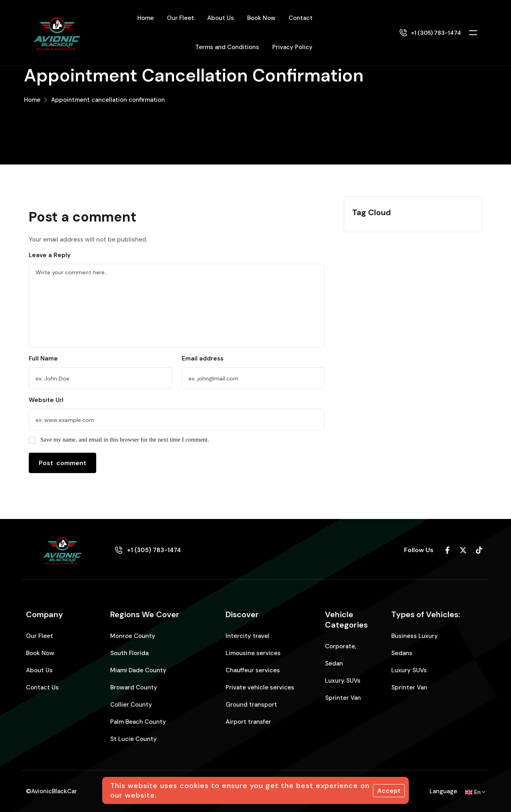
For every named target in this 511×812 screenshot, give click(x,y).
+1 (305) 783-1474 (436, 33)
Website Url (46, 400)
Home (32, 100)
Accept (389, 791)
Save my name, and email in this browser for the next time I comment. (125, 440)
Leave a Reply (50, 255)
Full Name (43, 358)
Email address (203, 358)
